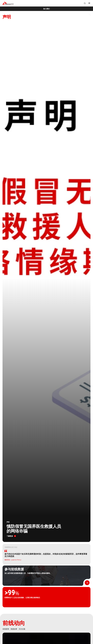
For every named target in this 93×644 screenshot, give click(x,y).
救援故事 (14, 629)
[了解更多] (11, 536)
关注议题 (22, 629)
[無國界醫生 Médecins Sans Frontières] (8, 3)
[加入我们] (46, 9)
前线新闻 (6, 629)
